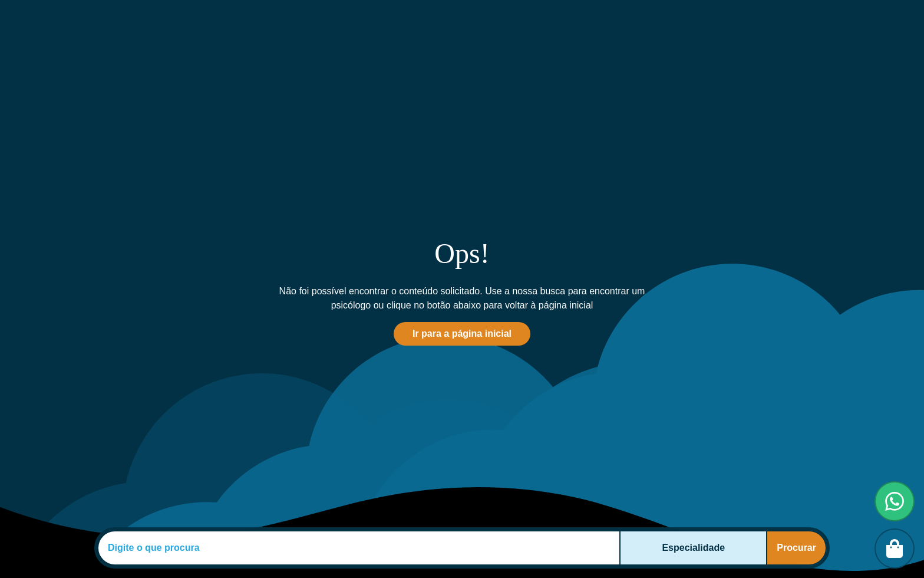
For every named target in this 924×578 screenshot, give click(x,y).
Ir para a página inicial (462, 334)
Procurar (796, 548)
